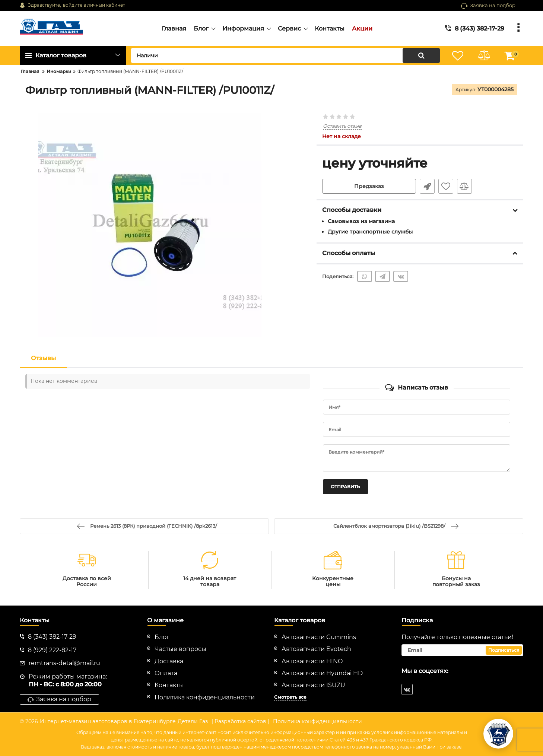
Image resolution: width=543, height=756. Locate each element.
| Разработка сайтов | (240, 721)
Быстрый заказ (427, 186)
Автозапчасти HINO (312, 661)
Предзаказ (369, 186)
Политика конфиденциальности (317, 721)
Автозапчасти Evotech (316, 649)
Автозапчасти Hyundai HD (322, 673)
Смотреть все (290, 697)
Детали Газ (193, 721)
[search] (285, 55)
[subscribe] (463, 650)
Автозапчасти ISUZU (313, 685)
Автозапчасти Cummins (319, 637)
